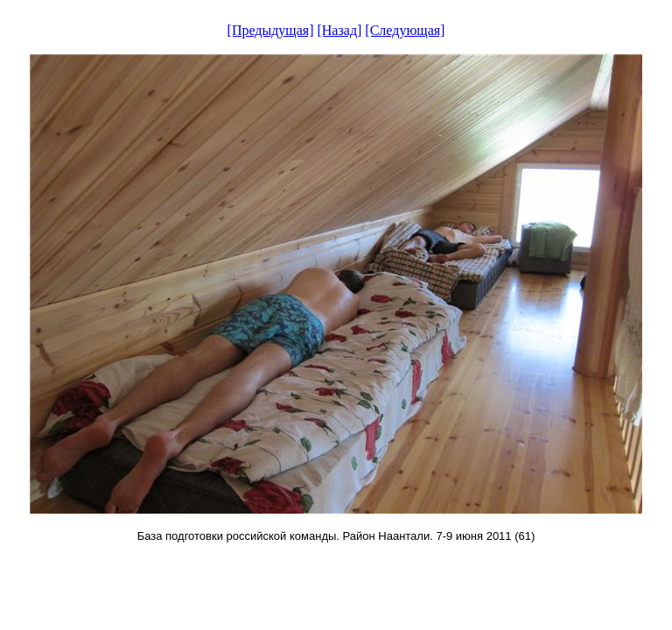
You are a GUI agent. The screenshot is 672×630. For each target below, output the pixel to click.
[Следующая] (405, 30)
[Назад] (339, 30)
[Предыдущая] (271, 30)
